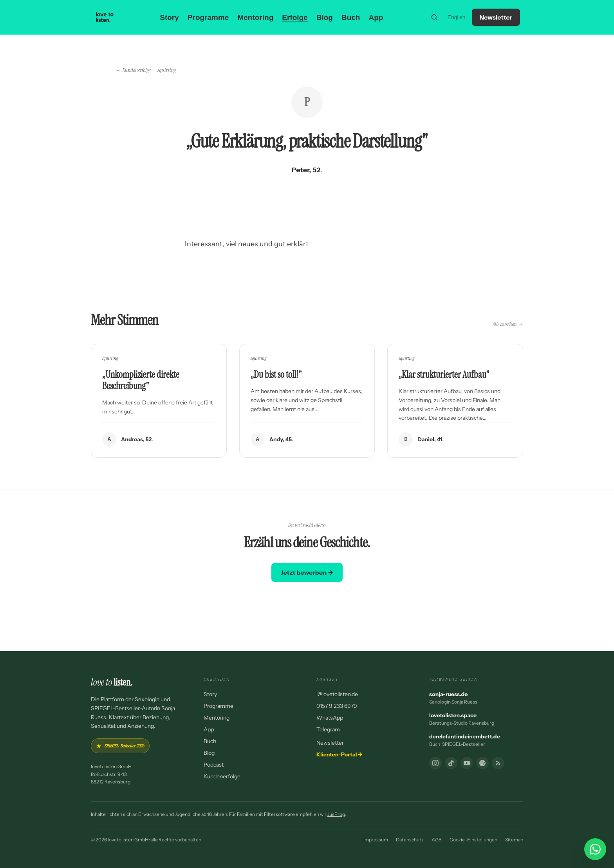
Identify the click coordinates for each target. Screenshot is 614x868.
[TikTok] (451, 763)
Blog (325, 17)
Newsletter (496, 17)
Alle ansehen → (508, 324)
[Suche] (434, 17)
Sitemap (514, 840)
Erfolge (295, 17)
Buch (351, 17)
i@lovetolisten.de (337, 694)
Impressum (376, 840)
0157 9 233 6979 (337, 706)
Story (169, 17)
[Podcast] (482, 763)
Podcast (214, 765)
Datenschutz (410, 840)
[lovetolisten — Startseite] (105, 17)
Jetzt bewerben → (307, 572)
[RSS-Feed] (498, 763)
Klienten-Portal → (340, 754)
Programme (208, 17)
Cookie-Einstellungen (473, 840)
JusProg (336, 814)
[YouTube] (467, 763)
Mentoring (255, 17)
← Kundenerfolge (133, 70)
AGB (437, 840)
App (376, 17)
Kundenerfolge (222, 776)
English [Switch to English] (457, 17)
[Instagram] (435, 763)
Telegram (328, 729)
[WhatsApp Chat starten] (595, 849)
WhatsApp (330, 718)
